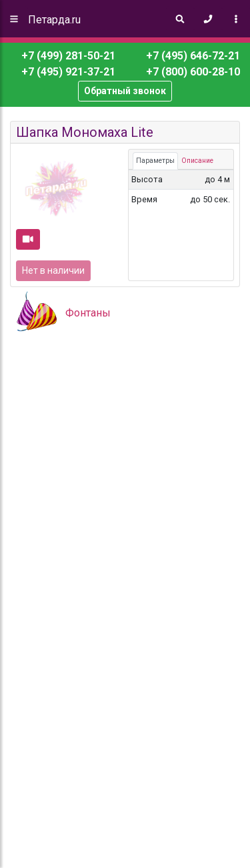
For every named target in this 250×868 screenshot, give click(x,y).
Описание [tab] (197, 161)
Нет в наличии (53, 270)
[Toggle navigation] (236, 19)
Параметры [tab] (155, 161)
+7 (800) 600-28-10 (192, 72)
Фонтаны (88, 313)
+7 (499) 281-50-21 (68, 56)
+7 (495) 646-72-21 (192, 56)
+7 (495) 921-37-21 (67, 72)
